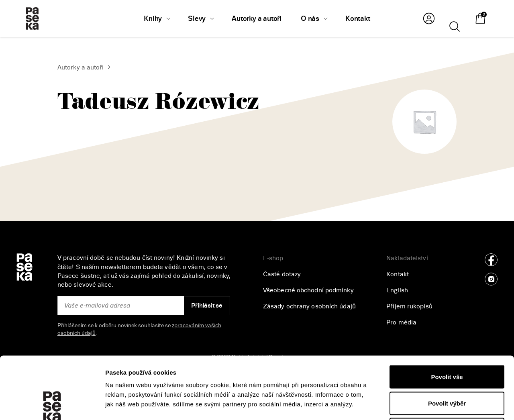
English (397, 290)
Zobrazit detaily (426, 404)
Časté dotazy (282, 274)
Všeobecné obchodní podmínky (308, 290)
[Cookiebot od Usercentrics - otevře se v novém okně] (52, 404)
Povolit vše (447, 315)
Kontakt (398, 274)
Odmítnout (447, 367)
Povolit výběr (447, 341)
